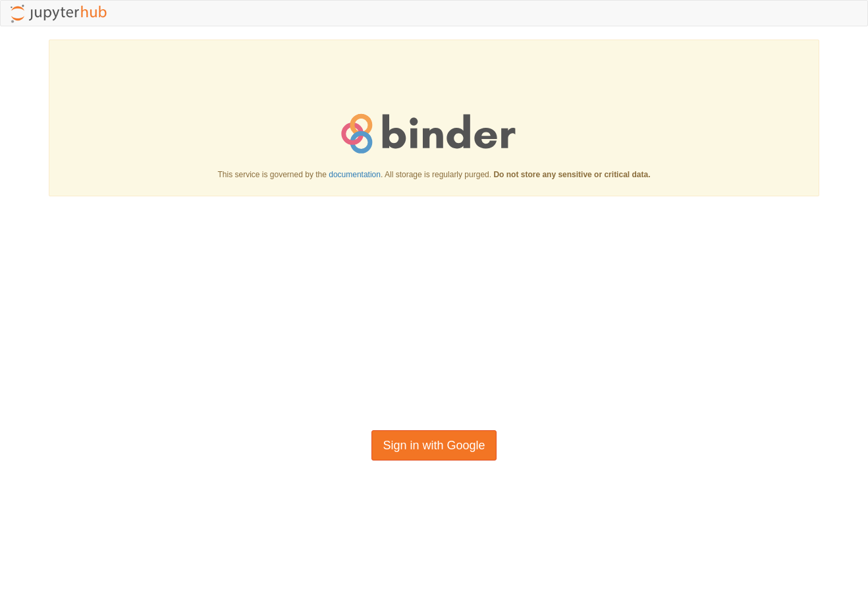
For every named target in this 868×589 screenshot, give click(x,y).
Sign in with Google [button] (434, 445)
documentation (355, 175)
